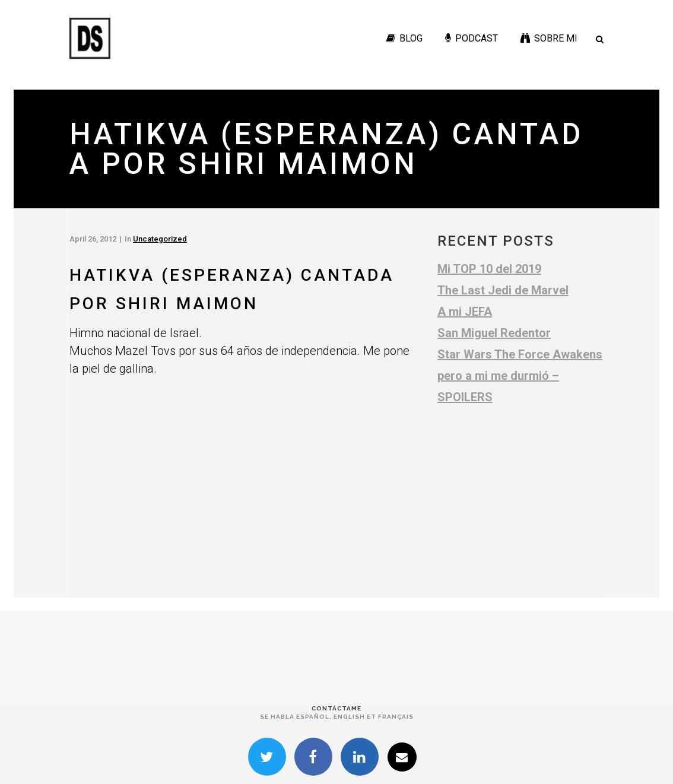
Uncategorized (160, 239)
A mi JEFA (465, 312)
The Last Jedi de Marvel (503, 290)
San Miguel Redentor (494, 333)
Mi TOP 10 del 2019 (489, 269)
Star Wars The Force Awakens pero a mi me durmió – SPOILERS (520, 376)
